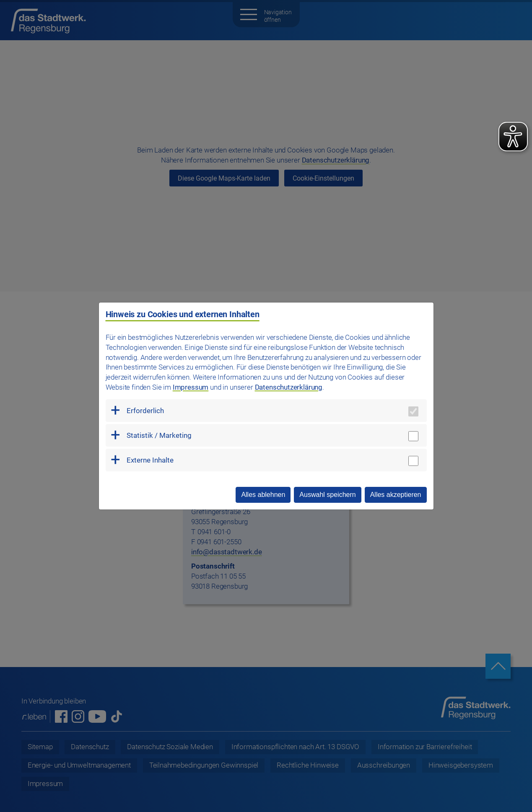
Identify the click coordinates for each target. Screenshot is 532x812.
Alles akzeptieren (396, 495)
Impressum (191, 387)
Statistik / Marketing (159, 435)
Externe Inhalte (150, 460)
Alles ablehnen (263, 495)
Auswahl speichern (327, 495)
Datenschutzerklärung (289, 387)
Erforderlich (145, 411)
